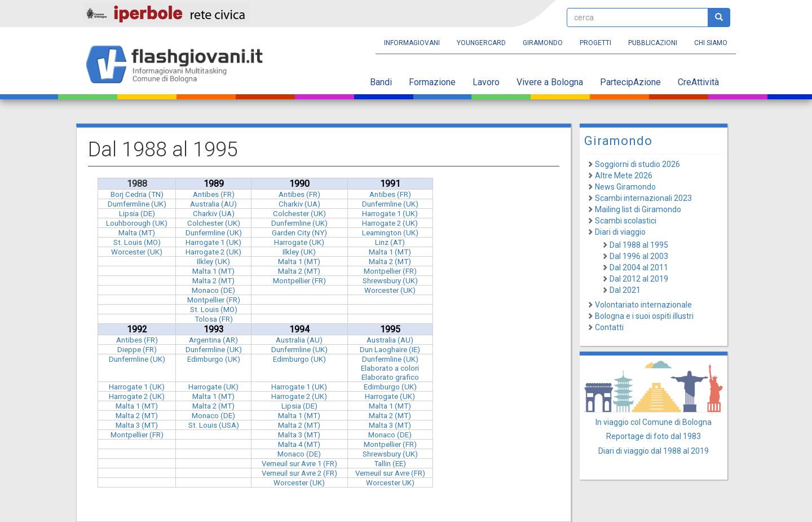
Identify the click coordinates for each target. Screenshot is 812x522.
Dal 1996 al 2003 (639, 256)
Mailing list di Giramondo (638, 209)
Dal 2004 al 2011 (639, 267)
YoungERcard (481, 43)
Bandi (381, 82)
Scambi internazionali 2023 (643, 198)
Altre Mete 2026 (624, 176)
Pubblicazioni (653, 43)
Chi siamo (711, 43)
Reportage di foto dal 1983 (654, 436)
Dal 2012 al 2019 (639, 279)
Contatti (609, 327)
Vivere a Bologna (550, 82)
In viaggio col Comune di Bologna (654, 422)
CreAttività (698, 82)
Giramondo (543, 43)
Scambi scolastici (626, 221)
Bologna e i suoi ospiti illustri (644, 316)
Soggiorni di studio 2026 (637, 164)
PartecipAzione (630, 82)
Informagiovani (412, 43)
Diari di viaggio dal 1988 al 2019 (654, 451)
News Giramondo (625, 187)
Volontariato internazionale (643, 305)
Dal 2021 (625, 290)
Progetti (595, 43)
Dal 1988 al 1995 (639, 245)
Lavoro (486, 82)
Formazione (432, 82)
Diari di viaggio (620, 232)
